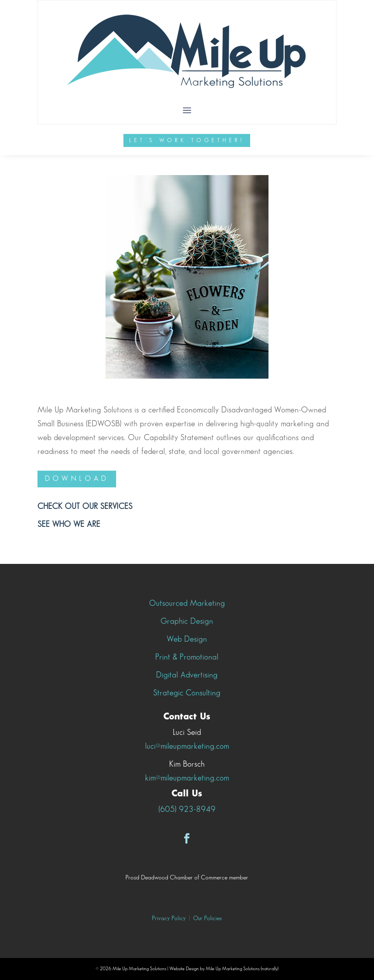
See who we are (69, 524)
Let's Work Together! (187, 140)
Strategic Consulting (187, 693)
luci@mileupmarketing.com (187, 746)
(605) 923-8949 (187, 809)
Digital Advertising (187, 675)
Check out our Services (85, 506)
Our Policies (207, 919)
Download (77, 479)
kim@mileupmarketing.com (187, 778)
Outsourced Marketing (187, 603)
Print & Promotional (187, 657)
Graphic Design (187, 621)
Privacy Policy (169, 919)
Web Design (187, 639)
